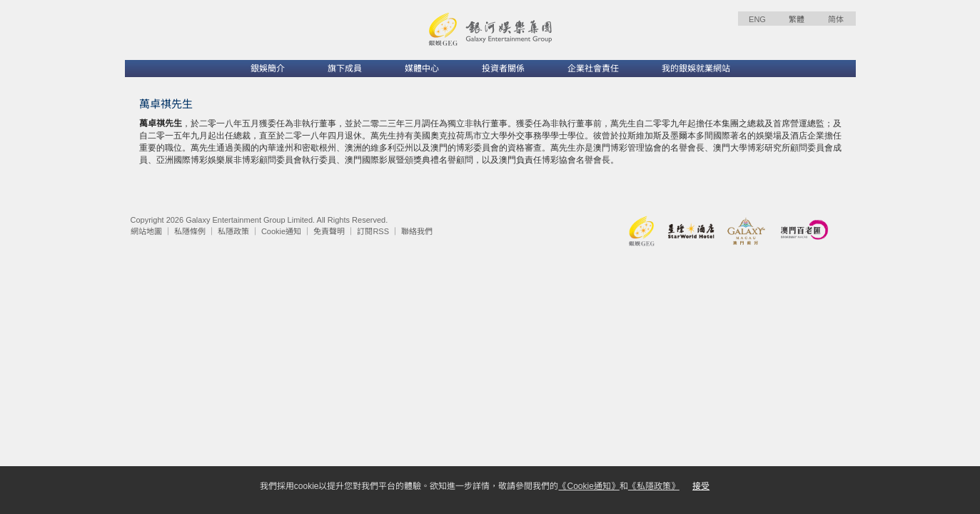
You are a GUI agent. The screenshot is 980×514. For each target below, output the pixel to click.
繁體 (797, 19)
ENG (757, 19)
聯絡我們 (417, 231)
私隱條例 (190, 231)
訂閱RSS (373, 231)
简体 (836, 19)
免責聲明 (329, 231)
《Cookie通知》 (588, 486)
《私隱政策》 (654, 486)
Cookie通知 (281, 231)
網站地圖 (146, 231)
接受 (701, 486)
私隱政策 (233, 231)
